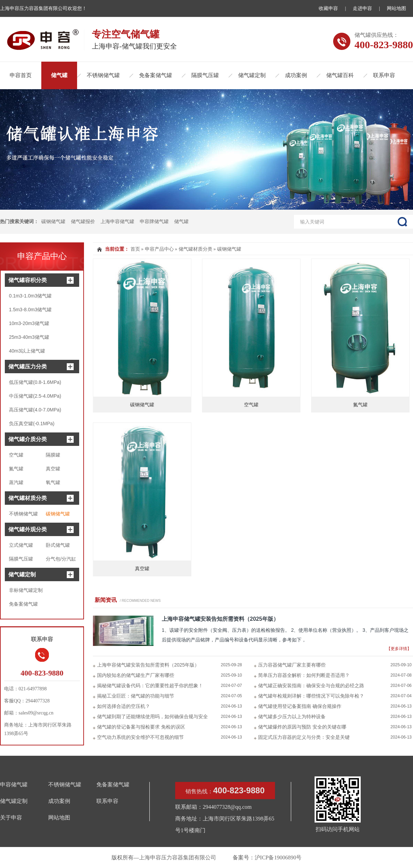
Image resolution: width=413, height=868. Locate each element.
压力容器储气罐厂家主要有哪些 (292, 665)
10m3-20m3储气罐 (29, 323)
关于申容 (11, 818)
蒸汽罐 (16, 482)
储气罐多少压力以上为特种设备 (292, 717)
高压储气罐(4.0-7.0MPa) (35, 410)
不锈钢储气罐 (103, 75)
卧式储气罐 (58, 545)
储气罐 (59, 75)
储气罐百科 (340, 75)
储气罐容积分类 (28, 280)
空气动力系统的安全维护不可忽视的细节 (140, 737)
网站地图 (396, 8)
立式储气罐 (21, 545)
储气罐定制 (252, 75)
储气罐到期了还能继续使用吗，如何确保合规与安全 (152, 717)
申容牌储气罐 (154, 222)
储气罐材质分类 (28, 498)
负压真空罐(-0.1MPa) (32, 423)
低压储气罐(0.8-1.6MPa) (35, 382)
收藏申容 (328, 8)
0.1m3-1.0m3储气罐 (30, 296)
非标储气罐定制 (26, 590)
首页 (135, 249)
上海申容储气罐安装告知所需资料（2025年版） (220, 619)
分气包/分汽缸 (61, 559)
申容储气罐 (14, 785)
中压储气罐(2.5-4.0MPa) (35, 396)
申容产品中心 (42, 256)
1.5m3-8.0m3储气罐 (30, 310)
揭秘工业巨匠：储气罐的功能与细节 (136, 696)
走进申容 (362, 8)
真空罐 (53, 469)
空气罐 (16, 455)
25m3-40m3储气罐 (29, 337)
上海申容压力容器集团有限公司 (178, 857)
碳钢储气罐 (53, 222)
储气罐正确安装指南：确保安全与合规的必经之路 (311, 686)
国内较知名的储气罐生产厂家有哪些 (136, 675)
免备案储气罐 (156, 75)
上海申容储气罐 (117, 222)
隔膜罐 (53, 455)
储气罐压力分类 (28, 367)
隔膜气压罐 (205, 75)
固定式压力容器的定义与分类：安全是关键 (304, 737)
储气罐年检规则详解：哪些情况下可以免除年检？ (311, 696)
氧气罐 (53, 482)
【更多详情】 (399, 649)
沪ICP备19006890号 (278, 857)
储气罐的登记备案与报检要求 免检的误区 (141, 727)
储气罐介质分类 (28, 439)
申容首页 (21, 75)
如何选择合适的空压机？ (124, 706)
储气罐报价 (83, 222)
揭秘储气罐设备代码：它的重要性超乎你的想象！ (150, 686)
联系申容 (384, 75)
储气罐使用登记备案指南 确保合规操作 (300, 706)
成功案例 (296, 75)
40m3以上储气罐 (27, 351)
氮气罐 (16, 469)
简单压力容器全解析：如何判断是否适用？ (304, 675)
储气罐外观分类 (28, 529)
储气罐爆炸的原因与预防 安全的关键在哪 (302, 727)
